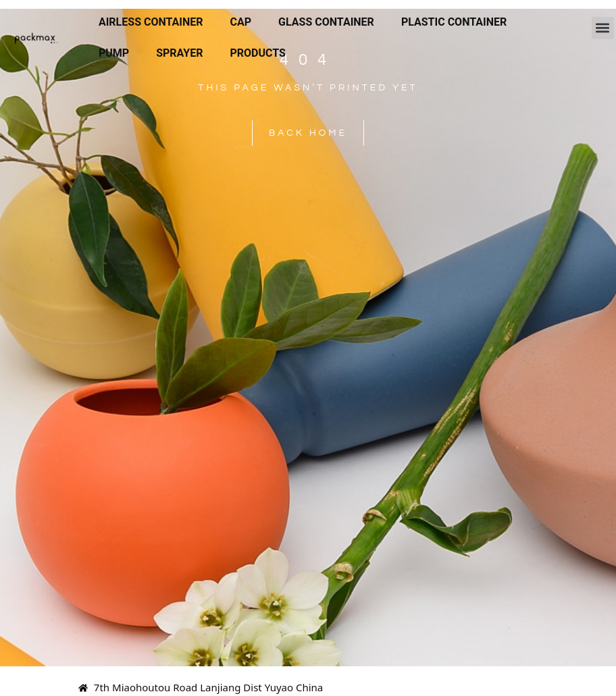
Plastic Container (454, 22)
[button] (603, 28)
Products (257, 53)
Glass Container (326, 22)
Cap (241, 22)
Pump (114, 53)
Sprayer (179, 53)
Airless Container (151, 22)
